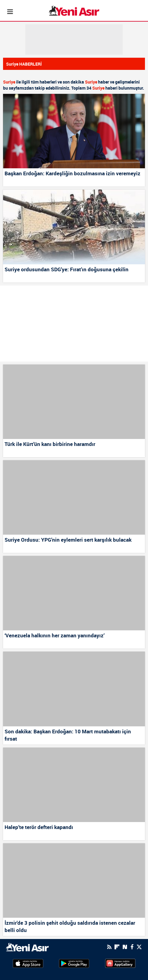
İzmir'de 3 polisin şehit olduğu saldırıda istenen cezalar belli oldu (70, 926)
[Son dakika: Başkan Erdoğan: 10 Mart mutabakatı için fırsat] (74, 689)
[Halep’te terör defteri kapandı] (74, 785)
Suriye (9, 82)
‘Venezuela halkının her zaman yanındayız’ (55, 635)
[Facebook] (132, 947)
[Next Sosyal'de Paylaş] (125, 947)
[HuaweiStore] (120, 963)
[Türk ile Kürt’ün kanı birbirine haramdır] (74, 402)
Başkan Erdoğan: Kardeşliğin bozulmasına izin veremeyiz (72, 173)
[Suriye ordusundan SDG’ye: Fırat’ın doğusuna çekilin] (74, 227)
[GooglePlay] (74, 963)
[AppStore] (28, 963)
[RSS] (109, 947)
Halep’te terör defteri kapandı (39, 827)
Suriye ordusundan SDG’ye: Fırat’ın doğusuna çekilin (67, 269)
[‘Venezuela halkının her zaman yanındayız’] (74, 593)
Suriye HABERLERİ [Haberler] (24, 64)
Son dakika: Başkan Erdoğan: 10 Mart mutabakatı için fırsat (68, 735)
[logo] (27, 947)
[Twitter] (139, 947)
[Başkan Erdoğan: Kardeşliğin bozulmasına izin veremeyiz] (74, 131)
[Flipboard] (117, 947)
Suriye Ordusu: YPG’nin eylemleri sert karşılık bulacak (68, 540)
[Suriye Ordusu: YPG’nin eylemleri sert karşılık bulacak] (74, 497)
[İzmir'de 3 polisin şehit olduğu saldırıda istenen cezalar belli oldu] (74, 881)
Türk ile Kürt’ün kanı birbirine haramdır (50, 444)
